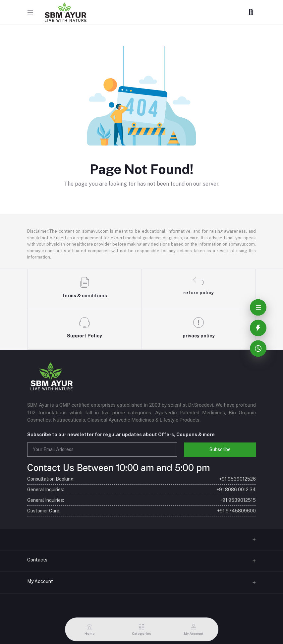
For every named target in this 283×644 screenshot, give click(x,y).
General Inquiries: (141, 490)
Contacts (37, 560)
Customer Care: (141, 511)
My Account (40, 581)
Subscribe (220, 449)
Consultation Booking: (141, 479)
